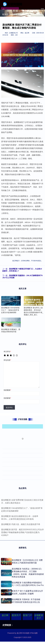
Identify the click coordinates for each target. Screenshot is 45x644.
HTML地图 (34, 633)
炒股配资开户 (39, 617)
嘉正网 (5, 615)
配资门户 (27, 615)
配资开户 (16, 615)
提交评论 (9, 407)
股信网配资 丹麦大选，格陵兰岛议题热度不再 (21, 524)
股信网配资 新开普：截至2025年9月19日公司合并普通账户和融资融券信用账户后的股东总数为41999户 (22, 532)
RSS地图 (26, 633)
